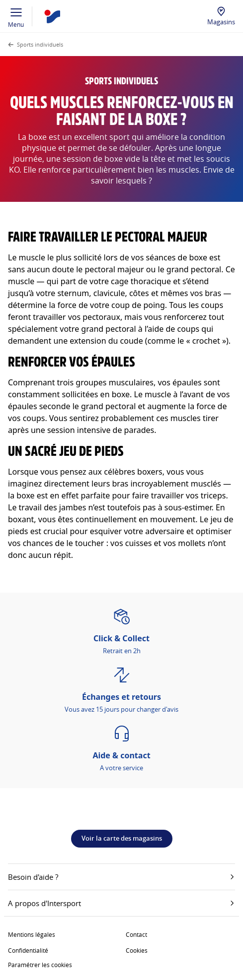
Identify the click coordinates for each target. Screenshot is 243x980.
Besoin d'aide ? (121, 877)
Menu (16, 16)
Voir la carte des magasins (122, 838)
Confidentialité (28, 950)
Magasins (221, 22)
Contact (136, 934)
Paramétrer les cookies (40, 965)
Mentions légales (32, 934)
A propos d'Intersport (121, 903)
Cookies (137, 950)
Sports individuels (40, 44)
